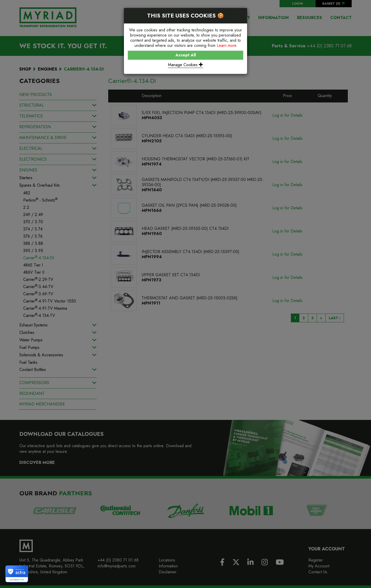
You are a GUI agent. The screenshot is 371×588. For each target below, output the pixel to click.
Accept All (186, 55)
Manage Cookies (185, 65)
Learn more (227, 45)
